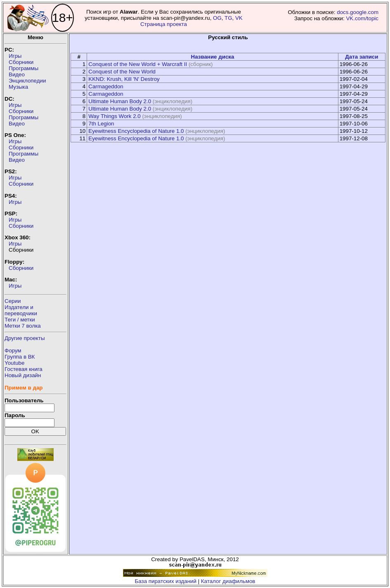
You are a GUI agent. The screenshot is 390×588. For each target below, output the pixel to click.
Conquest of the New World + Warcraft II (138, 64)
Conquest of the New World (122, 72)
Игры (15, 56)
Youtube (14, 363)
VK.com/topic (362, 18)
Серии (13, 301)
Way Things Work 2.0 (114, 116)
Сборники (21, 62)
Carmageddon (106, 86)
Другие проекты (25, 338)
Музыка (18, 87)
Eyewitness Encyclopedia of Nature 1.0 (136, 131)
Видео (17, 74)
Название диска (213, 57)
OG (217, 18)
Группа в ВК (20, 357)
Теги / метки (20, 320)
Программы (24, 68)
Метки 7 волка (23, 326)
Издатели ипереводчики (21, 310)
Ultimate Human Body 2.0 (120, 101)
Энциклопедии (27, 81)
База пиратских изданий (166, 581)
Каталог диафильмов (228, 581)
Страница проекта (164, 24)
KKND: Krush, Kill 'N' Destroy (124, 79)
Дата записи (362, 57)
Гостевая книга (24, 369)
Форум (13, 351)
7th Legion (101, 124)
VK (239, 18)
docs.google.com (358, 12)
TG (228, 18)
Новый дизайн (23, 375)
